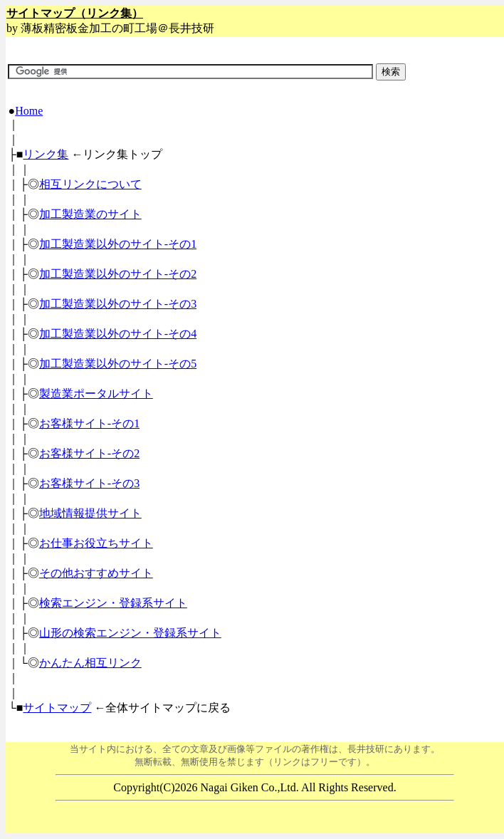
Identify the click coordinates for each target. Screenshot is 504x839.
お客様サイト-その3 (89, 483)
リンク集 (46, 154)
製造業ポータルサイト (96, 394)
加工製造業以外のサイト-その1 (118, 244)
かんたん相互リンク (90, 663)
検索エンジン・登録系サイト (113, 603)
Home (29, 111)
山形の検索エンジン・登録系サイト (130, 633)
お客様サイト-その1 (89, 423)
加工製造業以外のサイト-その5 (118, 364)
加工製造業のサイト (90, 214)
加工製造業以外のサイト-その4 (118, 334)
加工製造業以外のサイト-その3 (118, 304)
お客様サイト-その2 (89, 453)
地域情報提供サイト (90, 513)
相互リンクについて (90, 184)
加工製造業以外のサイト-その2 (118, 274)
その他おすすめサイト (96, 573)
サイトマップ (57, 708)
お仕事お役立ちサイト (96, 543)
